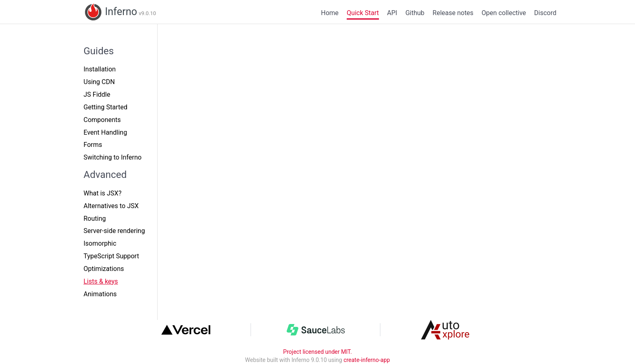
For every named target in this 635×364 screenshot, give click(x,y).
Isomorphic (100, 243)
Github (415, 13)
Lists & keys (101, 281)
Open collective (504, 13)
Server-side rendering (114, 231)
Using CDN (99, 82)
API (392, 13)
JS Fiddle (97, 94)
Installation (100, 69)
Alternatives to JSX (111, 206)
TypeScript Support (111, 256)
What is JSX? (103, 193)
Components (102, 120)
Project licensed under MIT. (317, 352)
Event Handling (106, 132)
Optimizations (104, 269)
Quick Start (363, 13)
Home (330, 13)
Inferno (120, 12)
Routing (95, 219)
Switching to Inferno (113, 157)
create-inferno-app (367, 360)
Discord (545, 13)
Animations (100, 294)
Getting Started (106, 107)
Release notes (453, 13)
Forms (93, 145)
